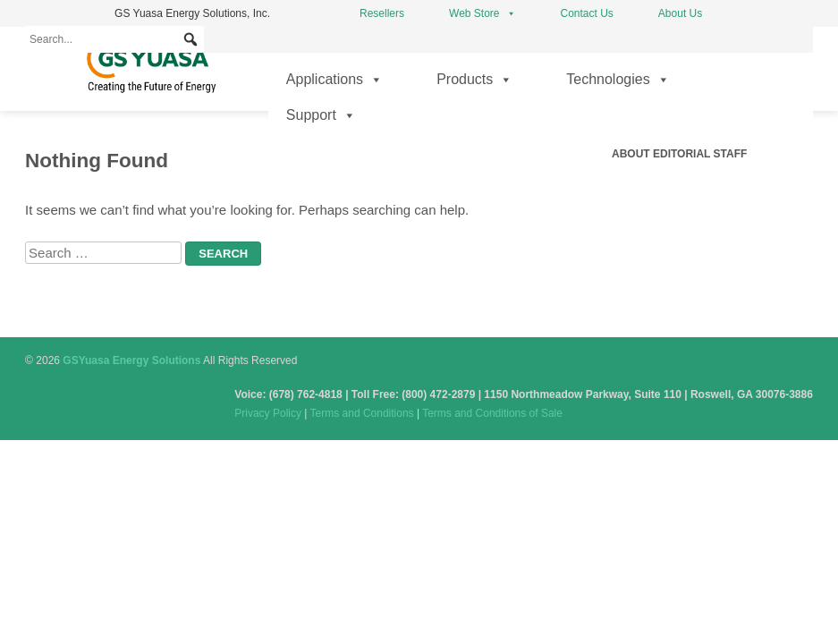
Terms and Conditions (362, 413)
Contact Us (587, 13)
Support (321, 115)
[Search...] (114, 39)
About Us (680, 13)
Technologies (618, 80)
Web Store (482, 13)
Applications (334, 80)
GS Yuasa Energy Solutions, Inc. (192, 13)
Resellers (382, 13)
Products (474, 80)
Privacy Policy (268, 413)
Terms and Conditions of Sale (492, 413)
